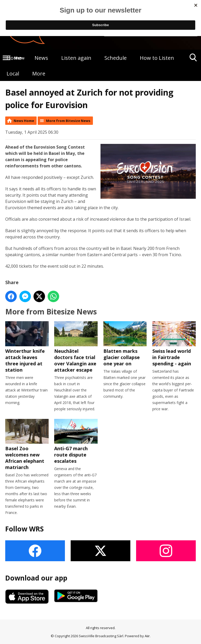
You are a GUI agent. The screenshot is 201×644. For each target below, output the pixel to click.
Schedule (116, 58)
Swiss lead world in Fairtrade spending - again (174, 344)
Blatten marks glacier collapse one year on (125, 344)
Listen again (76, 58)
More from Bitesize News (68, 121)
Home (14, 58)
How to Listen (157, 58)
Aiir (147, 636)
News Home (24, 121)
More (39, 74)
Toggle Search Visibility (193, 59)
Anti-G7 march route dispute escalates (76, 441)
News (41, 58)
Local (13, 74)
